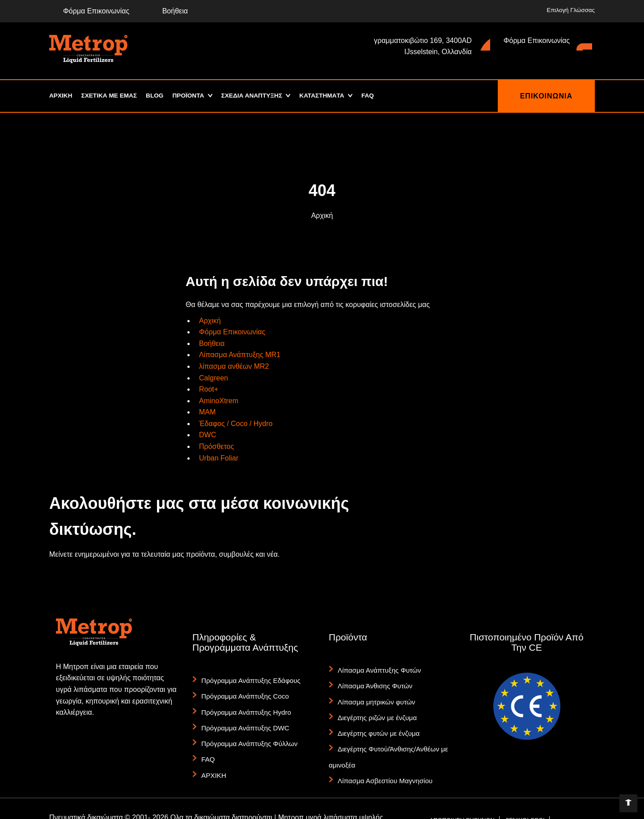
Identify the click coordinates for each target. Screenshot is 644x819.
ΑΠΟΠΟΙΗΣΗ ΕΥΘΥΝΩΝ (462, 794)
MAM (207, 412)
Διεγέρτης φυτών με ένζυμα (375, 719)
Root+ (209, 389)
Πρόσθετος (216, 446)
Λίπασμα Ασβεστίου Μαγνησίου (381, 756)
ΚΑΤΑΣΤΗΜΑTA (329, 96)
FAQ (377, 96)
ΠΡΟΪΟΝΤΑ (191, 96)
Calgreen (214, 378)
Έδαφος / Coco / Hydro (236, 424)
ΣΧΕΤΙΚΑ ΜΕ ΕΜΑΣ (110, 96)
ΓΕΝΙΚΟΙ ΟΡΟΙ (525, 794)
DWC (208, 435)
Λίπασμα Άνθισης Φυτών (372, 681)
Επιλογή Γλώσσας (571, 10)
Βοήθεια (168, 11)
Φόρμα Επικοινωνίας (89, 11)
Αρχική (322, 215)
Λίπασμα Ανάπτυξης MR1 (240, 355)
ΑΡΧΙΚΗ (61, 96)
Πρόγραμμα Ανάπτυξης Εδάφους (247, 679)
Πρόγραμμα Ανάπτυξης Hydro (243, 704)
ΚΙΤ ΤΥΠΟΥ (445, 811)
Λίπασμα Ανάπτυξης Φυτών (376, 669)
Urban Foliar (219, 458)
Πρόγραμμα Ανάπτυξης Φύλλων (246, 729)
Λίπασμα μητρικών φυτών (373, 694)
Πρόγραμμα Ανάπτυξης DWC (242, 717)
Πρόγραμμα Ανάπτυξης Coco (242, 691)
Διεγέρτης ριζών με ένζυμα (374, 706)
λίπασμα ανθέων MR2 (234, 366)
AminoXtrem (219, 401)
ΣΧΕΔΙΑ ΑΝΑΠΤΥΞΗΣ (257, 96)
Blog (157, 96)
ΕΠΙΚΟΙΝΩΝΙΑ (546, 96)
